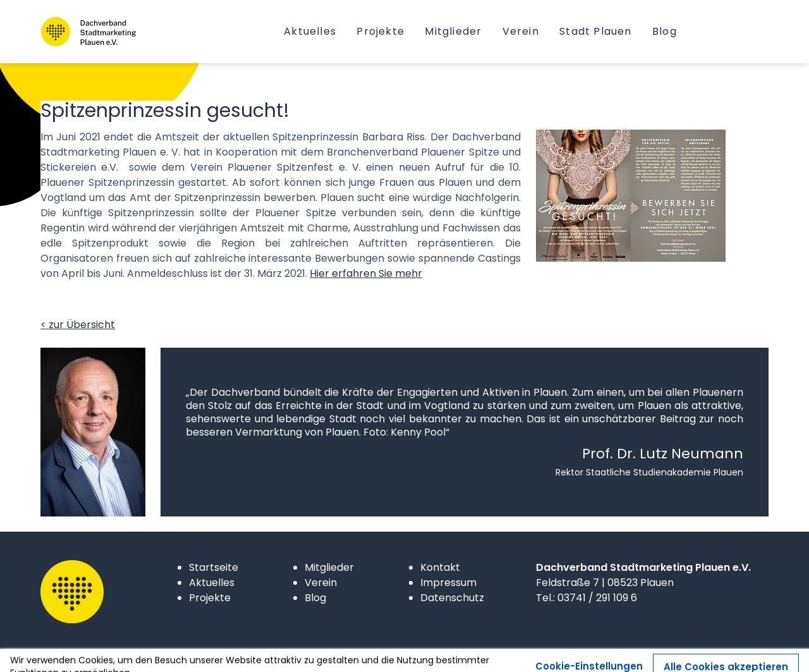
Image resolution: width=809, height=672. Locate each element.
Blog (315, 598)
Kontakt (440, 567)
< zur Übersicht (78, 325)
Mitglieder (329, 567)
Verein (321, 583)
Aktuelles (212, 583)
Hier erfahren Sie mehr (366, 273)
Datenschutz (452, 598)
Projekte (210, 598)
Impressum (448, 583)
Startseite (214, 567)
